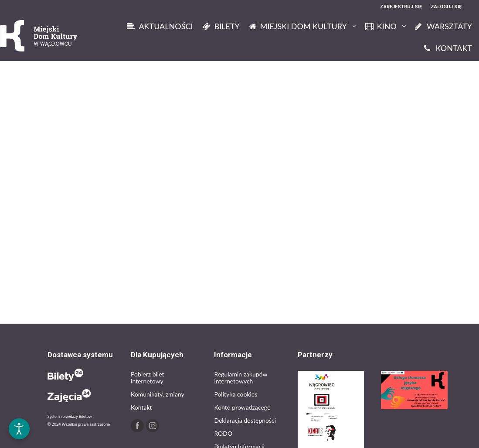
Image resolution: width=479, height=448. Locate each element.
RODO (223, 433)
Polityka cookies (236, 394)
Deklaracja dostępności (245, 420)
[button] (19, 401)
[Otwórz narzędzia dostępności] (19, 429)
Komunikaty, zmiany (158, 394)
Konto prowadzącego (242, 407)
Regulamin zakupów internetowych (241, 378)
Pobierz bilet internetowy (147, 378)
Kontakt (141, 407)
